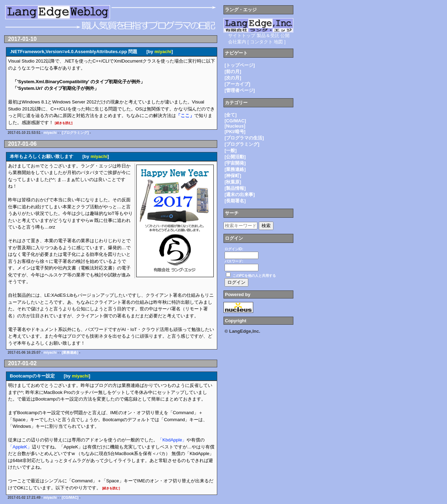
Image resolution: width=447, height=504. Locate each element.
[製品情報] (235, 188)
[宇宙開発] (235, 163)
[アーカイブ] (237, 84)
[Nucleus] (235, 126)
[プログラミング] (75, 133)
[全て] (231, 115)
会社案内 (237, 42)
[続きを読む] (64, 123)
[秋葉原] (233, 182)
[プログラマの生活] (244, 138)
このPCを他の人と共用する (254, 276)
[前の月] (233, 71)
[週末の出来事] (240, 195)
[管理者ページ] (240, 90)
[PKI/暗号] (235, 132)
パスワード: (234, 261)
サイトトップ (242, 35)
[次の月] (233, 78)
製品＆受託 (268, 35)
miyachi (163, 52)
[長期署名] (235, 201)
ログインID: (234, 249)
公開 (285, 35)
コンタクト (261, 42)
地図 (278, 42)
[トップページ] (240, 65)
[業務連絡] (70, 352)
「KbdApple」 (172, 440)
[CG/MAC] (70, 498)
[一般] (231, 150)
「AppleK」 (20, 447)
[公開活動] (235, 157)
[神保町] (233, 176)
